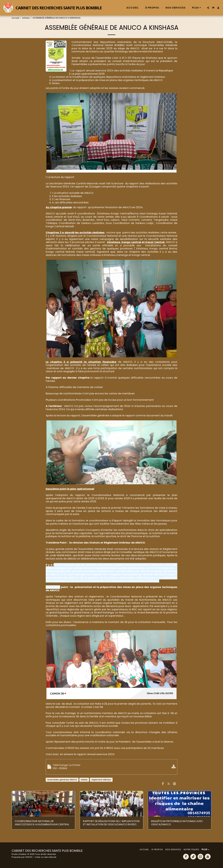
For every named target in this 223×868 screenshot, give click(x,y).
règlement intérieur (101, 780)
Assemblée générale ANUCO (62, 780)
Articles (26, 18)
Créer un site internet (45, 857)
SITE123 (29, 857)
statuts (84, 780)
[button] (208, 8)
